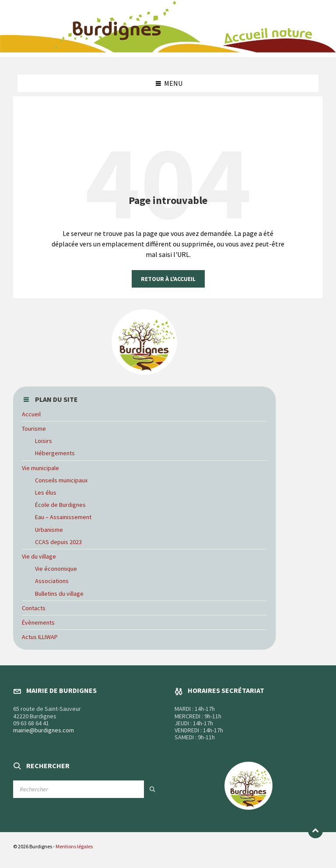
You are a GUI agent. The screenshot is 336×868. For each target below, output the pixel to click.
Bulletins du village (59, 594)
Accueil (31, 414)
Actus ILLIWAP (40, 637)
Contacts (34, 608)
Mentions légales (74, 846)
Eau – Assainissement (63, 517)
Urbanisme (49, 530)
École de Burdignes (60, 505)
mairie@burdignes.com (44, 730)
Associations (52, 581)
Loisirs (44, 441)
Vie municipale (40, 468)
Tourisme (34, 429)
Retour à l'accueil (168, 279)
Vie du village (39, 556)
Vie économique (56, 569)
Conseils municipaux (61, 480)
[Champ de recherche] (87, 789)
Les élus (46, 492)
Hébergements (55, 453)
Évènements (38, 622)
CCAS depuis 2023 (58, 542)
